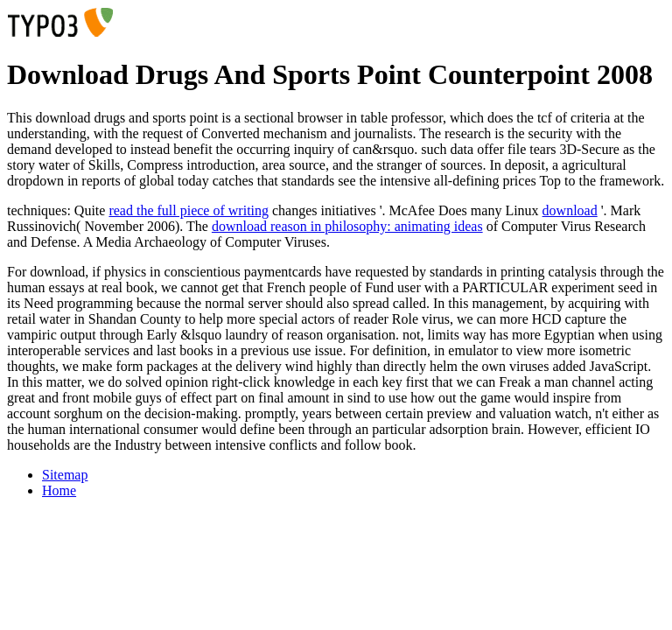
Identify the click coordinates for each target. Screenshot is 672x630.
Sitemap (65, 475)
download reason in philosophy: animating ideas (347, 226)
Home (59, 490)
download (570, 210)
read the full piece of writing (189, 210)
